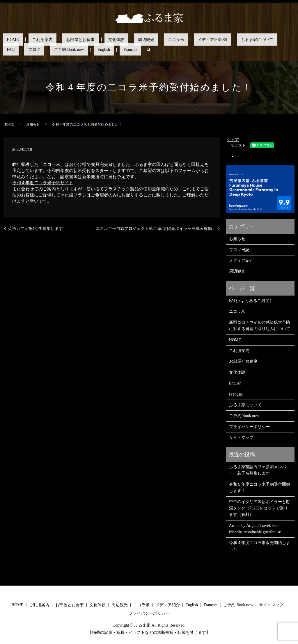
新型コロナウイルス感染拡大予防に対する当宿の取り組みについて (260, 325)
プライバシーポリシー (249, 426)
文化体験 (89, 39)
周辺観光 (111, 39)
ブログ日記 (239, 249)
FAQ (224, 39)
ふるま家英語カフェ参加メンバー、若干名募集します (258, 470)
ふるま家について (198, 39)
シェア (233, 139)
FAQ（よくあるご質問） (251, 300)
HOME (9, 39)
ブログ (240, 39)
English (9, 49)
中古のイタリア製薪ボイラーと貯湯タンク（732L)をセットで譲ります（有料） (260, 508)
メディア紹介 (241, 260)
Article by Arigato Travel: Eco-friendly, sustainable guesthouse (255, 528)
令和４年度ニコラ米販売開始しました (260, 546)
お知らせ (33, 124)
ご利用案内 (31, 39)
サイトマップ (241, 437)
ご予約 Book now (267, 39)
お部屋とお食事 (61, 39)
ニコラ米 (133, 39)
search (42, 49)
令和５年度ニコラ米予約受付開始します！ (260, 487)
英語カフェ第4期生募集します (35, 228)
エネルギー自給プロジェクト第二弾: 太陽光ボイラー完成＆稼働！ (156, 228)
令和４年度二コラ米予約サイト (43, 183)
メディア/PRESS (162, 39)
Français (28, 49)
